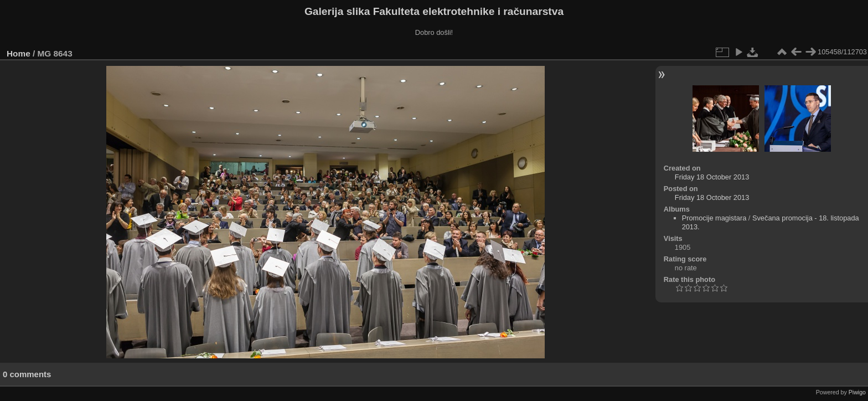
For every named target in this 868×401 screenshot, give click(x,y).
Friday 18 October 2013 (712, 177)
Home (19, 53)
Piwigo (857, 392)
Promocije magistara (714, 218)
